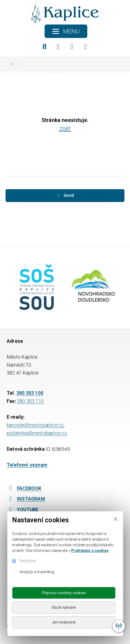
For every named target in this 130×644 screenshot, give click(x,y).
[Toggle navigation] (66, 31)
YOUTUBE (23, 510)
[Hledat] (45, 47)
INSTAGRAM (26, 499)
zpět (65, 129)
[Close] (115, 519)
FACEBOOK (24, 488)
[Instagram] (72, 47)
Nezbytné (28, 561)
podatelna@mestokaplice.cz (37, 433)
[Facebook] (58, 47)
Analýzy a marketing (37, 572)
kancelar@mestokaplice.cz (35, 425)
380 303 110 (30, 401)
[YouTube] (86, 47)
